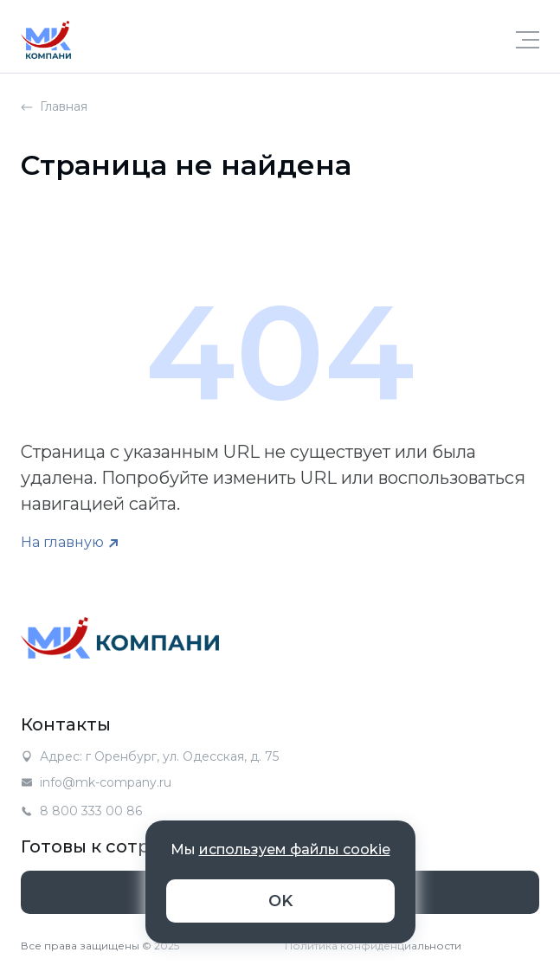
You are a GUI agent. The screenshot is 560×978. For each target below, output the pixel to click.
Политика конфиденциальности (373, 946)
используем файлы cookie (295, 849)
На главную (62, 542)
